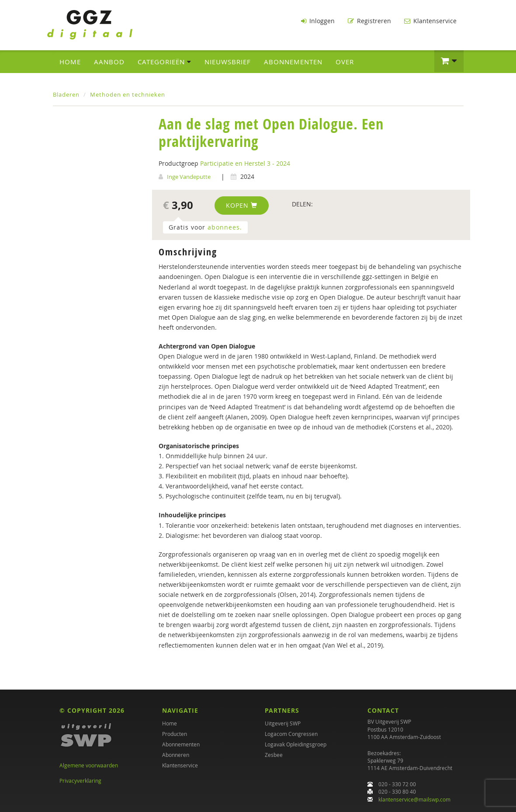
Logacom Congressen (291, 734)
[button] (449, 61)
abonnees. (225, 227)
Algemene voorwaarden (89, 765)
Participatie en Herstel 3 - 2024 (245, 163)
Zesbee (274, 755)
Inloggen (318, 21)
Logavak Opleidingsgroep (296, 744)
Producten (175, 734)
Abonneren (176, 755)
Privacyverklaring (80, 781)
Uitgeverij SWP (283, 723)
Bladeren (66, 94)
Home (70, 62)
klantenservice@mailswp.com (414, 799)
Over (345, 62)
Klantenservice (430, 21)
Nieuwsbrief (228, 62)
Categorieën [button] (164, 62)
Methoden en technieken (128, 94)
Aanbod (109, 62)
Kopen (242, 205)
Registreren (369, 21)
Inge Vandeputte (189, 177)
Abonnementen (293, 62)
